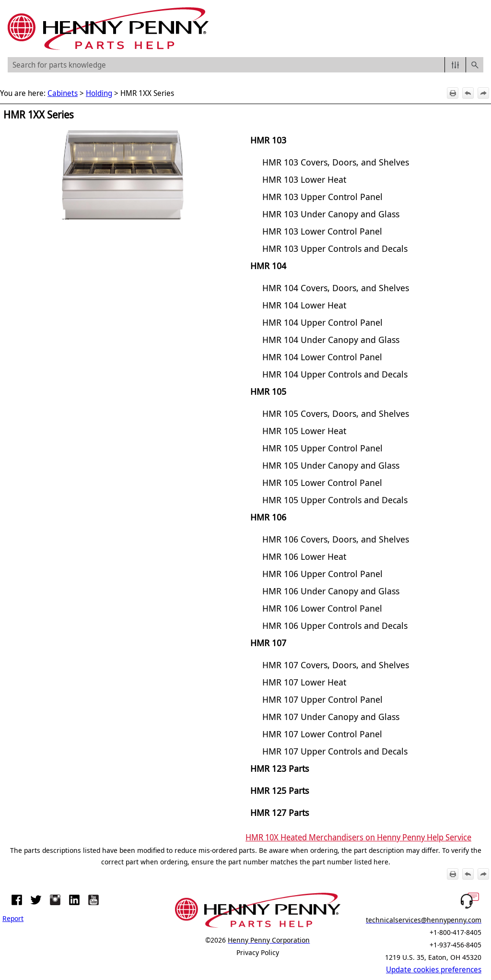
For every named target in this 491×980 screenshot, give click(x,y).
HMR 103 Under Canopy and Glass (331, 214)
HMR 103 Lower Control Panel (322, 231)
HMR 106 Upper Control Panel (322, 573)
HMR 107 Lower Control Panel (322, 734)
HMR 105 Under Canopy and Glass (331, 465)
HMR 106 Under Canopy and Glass (331, 591)
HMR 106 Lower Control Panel (322, 608)
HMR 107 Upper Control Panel (322, 699)
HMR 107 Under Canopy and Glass (331, 716)
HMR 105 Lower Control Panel (322, 482)
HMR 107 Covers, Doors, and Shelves (336, 665)
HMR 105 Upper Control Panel (322, 448)
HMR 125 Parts (280, 790)
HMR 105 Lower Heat (304, 431)
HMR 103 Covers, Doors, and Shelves (336, 162)
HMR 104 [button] (268, 266)
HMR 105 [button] (268, 391)
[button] (455, 65)
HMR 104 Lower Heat (304, 305)
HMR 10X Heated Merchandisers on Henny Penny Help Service (358, 837)
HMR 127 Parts (280, 812)
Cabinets (63, 93)
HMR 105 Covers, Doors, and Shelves (336, 413)
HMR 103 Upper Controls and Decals (335, 248)
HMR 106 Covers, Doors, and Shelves (336, 539)
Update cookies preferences (434, 969)
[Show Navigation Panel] (478, 29)
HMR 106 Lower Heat (304, 556)
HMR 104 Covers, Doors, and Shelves (336, 288)
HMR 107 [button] (268, 643)
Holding (99, 93)
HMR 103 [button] (268, 140)
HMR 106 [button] (268, 517)
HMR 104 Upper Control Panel (322, 322)
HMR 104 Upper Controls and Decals (335, 374)
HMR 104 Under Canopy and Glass (331, 339)
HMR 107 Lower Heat (304, 682)
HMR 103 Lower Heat (304, 179)
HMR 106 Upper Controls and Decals (335, 625)
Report (13, 918)
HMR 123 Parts (280, 768)
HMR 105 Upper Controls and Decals (335, 500)
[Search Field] (245, 65)
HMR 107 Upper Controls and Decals (335, 751)
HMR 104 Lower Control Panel (322, 357)
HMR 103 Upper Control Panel (322, 196)
